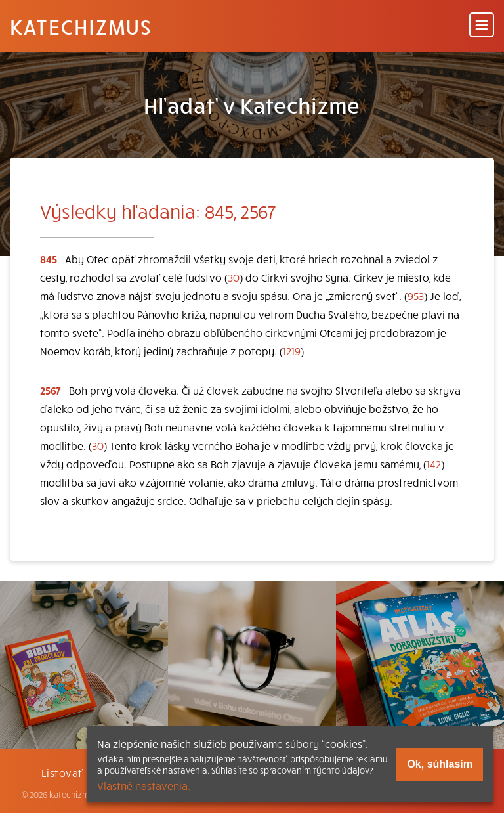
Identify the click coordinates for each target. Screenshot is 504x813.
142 (434, 464)
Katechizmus (81, 26)
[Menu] (482, 26)
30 (234, 277)
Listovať (62, 772)
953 (416, 296)
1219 (292, 351)
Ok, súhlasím (440, 764)
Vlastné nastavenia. (144, 785)
